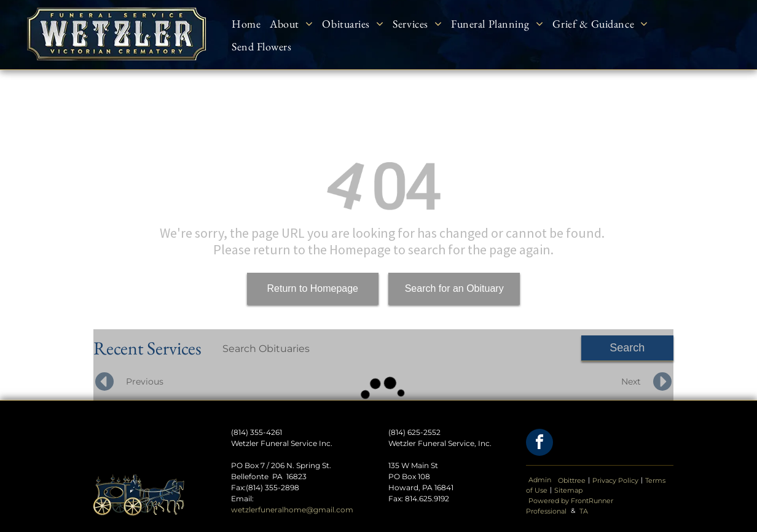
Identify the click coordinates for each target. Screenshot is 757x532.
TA (584, 511)
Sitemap (568, 490)
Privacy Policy (615, 480)
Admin (540, 480)
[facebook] (539, 444)
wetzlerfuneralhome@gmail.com (292, 510)
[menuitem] (251, 23)
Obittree (572, 480)
